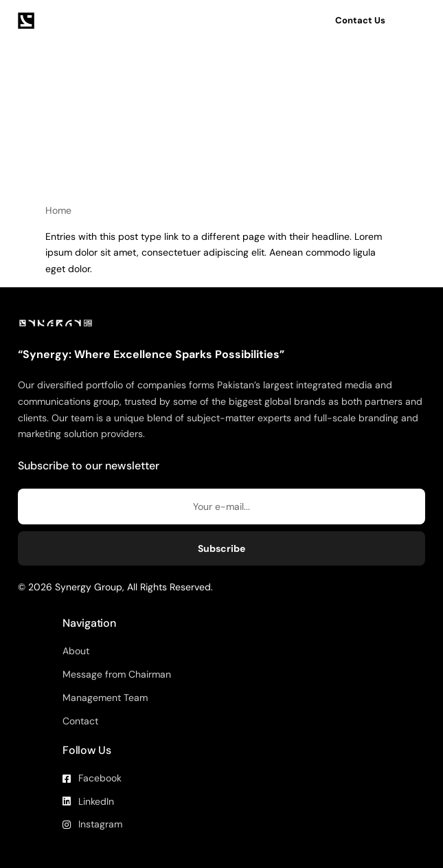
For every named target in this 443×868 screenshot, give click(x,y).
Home (58, 210)
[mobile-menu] (417, 21)
